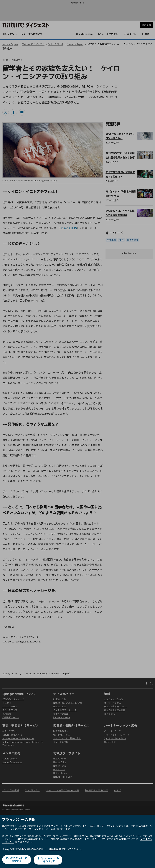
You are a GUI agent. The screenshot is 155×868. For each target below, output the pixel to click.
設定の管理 (55, 850)
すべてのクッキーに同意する (16, 860)
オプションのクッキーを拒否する (48, 860)
